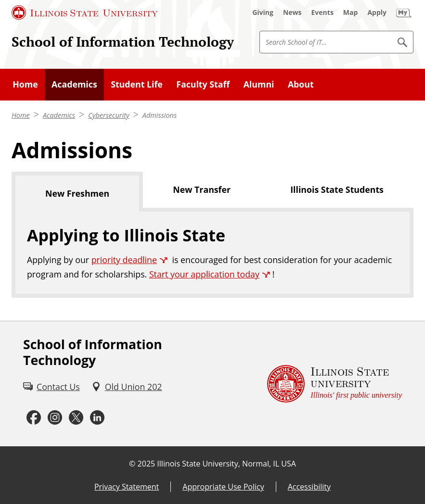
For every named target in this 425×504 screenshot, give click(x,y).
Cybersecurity (109, 115)
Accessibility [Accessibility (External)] (309, 487)
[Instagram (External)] (55, 418)
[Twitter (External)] (76, 418)
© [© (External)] (132, 464)
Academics (59, 115)
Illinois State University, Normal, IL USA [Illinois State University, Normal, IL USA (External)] (226, 464)
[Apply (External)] (377, 13)
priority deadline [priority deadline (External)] (124, 260)
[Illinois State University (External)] (85, 13)
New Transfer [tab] (202, 189)
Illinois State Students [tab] (337, 189)
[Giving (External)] (263, 13)
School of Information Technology (123, 42)
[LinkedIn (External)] (97, 418)
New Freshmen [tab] (77, 193)
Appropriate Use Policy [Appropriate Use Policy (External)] (223, 487)
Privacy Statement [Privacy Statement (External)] (127, 487)
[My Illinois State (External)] (404, 13)
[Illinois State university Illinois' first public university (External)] (335, 384)
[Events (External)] (322, 13)
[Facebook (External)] (34, 418)
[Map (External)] (351, 13)
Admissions (160, 115)
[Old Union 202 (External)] (127, 387)
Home (21, 115)
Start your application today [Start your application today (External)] (204, 274)
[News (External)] (292, 13)
